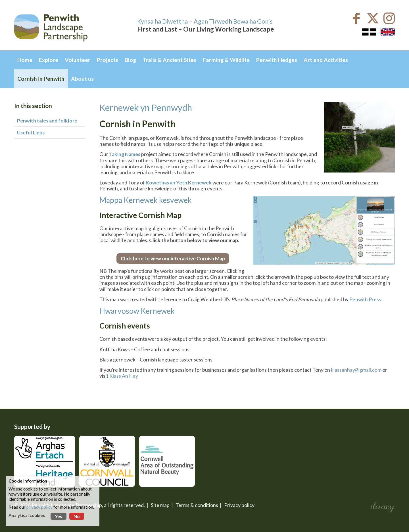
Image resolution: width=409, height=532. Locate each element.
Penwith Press (365, 299)
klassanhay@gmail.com (356, 370)
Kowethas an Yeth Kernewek (179, 183)
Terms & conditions (197, 505)
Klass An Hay (124, 376)
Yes (59, 516)
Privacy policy (239, 505)
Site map (160, 505)
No (77, 516)
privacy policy (39, 507)
